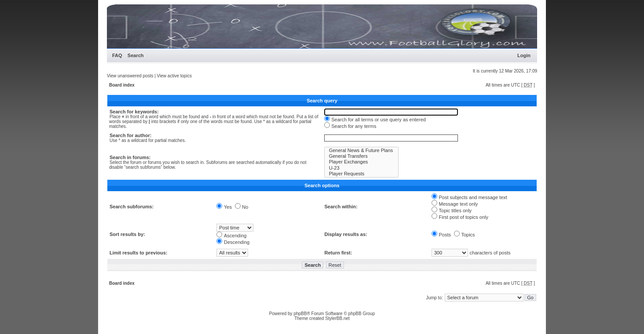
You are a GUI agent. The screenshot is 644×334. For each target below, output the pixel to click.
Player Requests (362, 174)
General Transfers (362, 156)
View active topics (174, 76)
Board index (122, 85)
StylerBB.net (337, 318)
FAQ (117, 55)
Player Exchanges (362, 162)
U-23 (362, 168)
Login (524, 55)
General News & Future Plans (362, 151)
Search (136, 55)
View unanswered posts (130, 76)
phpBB (300, 314)
